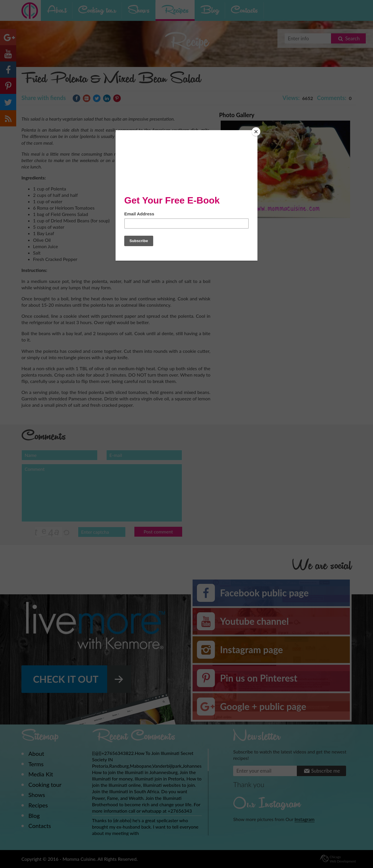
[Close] (256, 132)
